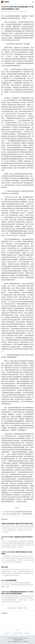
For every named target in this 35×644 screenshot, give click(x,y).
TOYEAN (26, 642)
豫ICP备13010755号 (18, 640)
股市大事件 (5, 567)
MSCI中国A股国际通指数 (9, 580)
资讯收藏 (21, 11)
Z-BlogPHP (15, 642)
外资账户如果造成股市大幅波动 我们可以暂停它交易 (17, 524)
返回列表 (17, 508)
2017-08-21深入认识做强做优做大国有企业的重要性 (20, 512)
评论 (18, 630)
